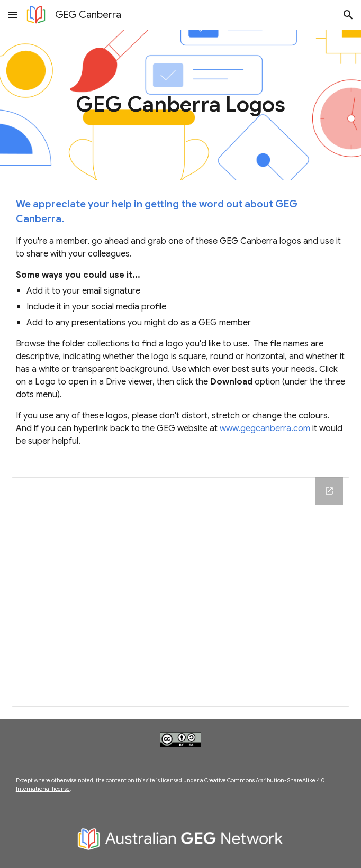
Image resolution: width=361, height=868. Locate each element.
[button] (13, 15)
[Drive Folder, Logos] (180, 592)
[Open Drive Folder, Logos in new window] (329, 491)
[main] (180, 104)
